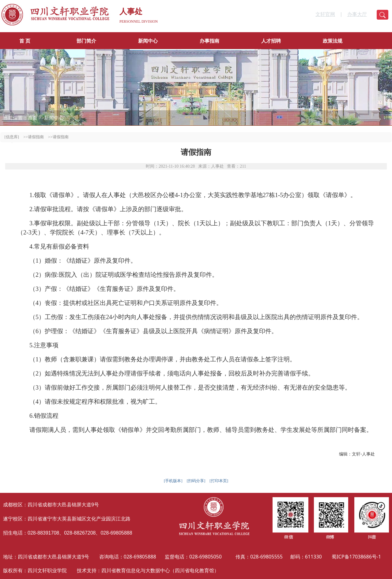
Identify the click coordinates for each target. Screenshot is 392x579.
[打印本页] (219, 481)
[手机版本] (173, 481)
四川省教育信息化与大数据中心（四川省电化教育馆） (160, 570)
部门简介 (86, 41)
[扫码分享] (196, 481)
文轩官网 (325, 14)
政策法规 (333, 41)
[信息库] (12, 137)
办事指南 (209, 41)
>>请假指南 (34, 137)
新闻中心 (148, 41)
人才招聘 (271, 41)
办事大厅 (357, 14)
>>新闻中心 (51, 118)
